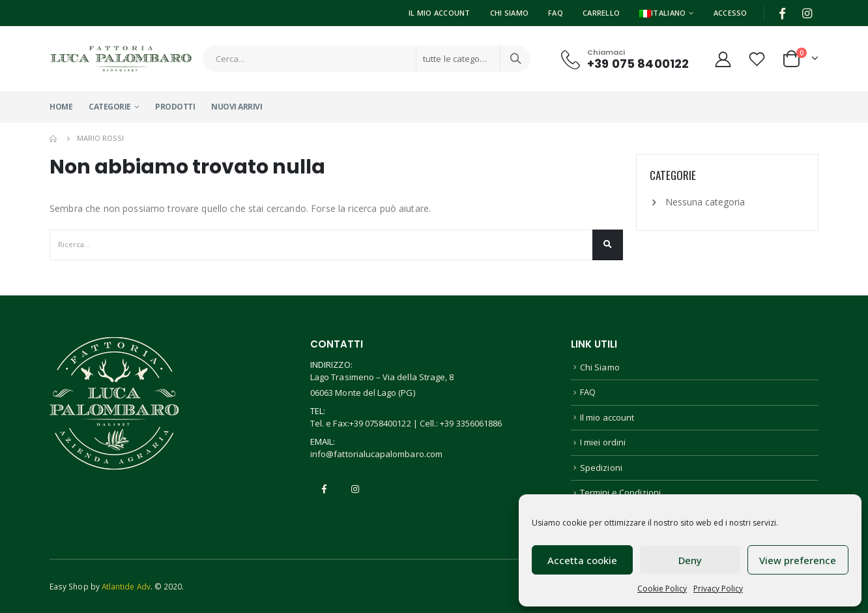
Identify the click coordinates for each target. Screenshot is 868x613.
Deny (690, 560)
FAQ (556, 13)
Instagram (355, 489)
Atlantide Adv (126, 586)
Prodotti (175, 107)
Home (61, 107)
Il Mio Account (440, 13)
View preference (798, 560)
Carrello (601, 13)
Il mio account (607, 417)
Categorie (110, 107)
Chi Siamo (509, 13)
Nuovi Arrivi (237, 107)
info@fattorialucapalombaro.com (376, 454)
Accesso (731, 13)
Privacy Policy (718, 589)
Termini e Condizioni (620, 492)
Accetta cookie (582, 560)
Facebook (325, 489)
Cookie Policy (662, 589)
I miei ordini (603, 442)
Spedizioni (601, 468)
